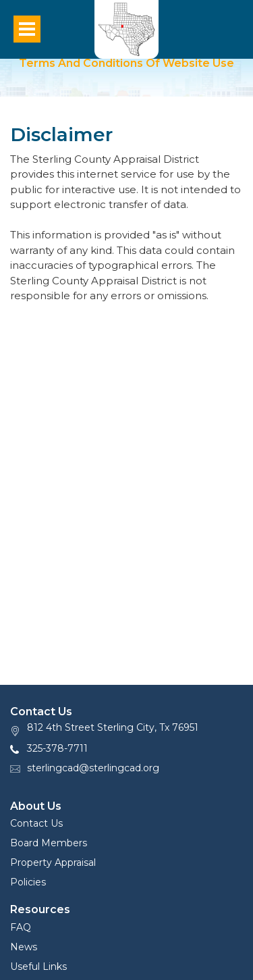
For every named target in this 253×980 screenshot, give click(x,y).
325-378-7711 (57, 748)
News (24, 947)
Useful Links (38, 966)
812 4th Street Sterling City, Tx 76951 (113, 727)
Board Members (49, 843)
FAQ (21, 927)
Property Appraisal (53, 862)
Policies (28, 882)
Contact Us (36, 823)
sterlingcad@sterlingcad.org (93, 768)
